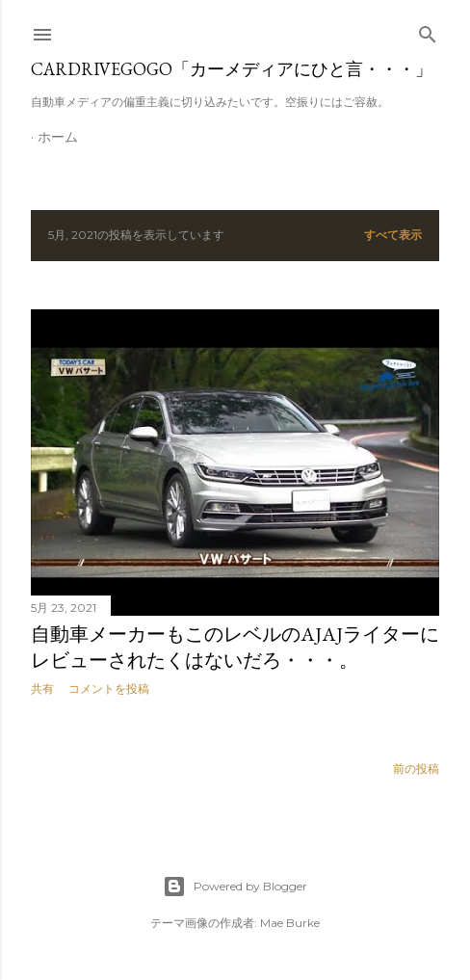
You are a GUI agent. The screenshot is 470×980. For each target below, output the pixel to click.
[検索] (428, 30)
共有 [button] (42, 689)
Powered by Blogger (235, 887)
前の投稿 (416, 768)
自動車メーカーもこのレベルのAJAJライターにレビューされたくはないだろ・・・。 (235, 647)
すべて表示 (393, 235)
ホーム (58, 137)
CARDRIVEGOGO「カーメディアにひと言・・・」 (232, 69)
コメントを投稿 (109, 689)
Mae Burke (290, 923)
